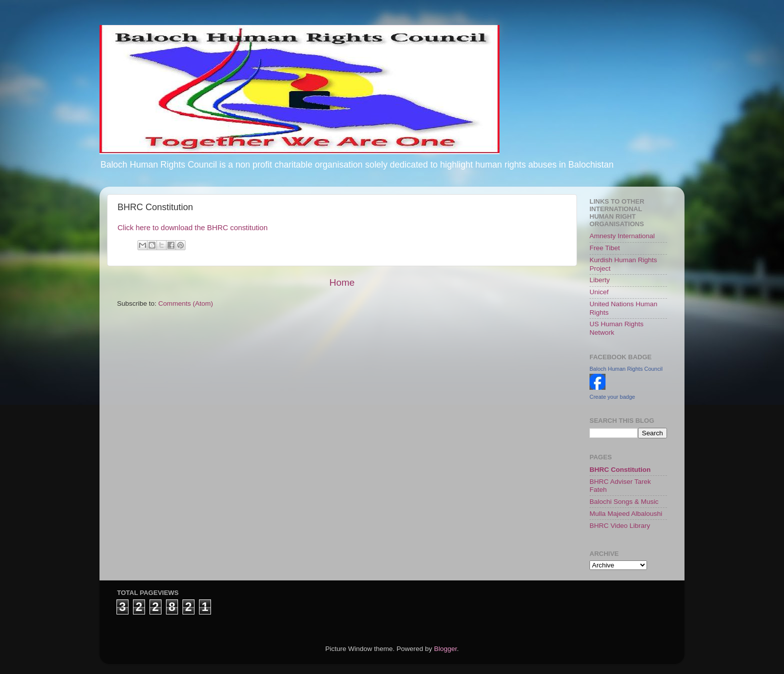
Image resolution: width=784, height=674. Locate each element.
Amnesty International (622, 236)
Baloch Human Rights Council (626, 369)
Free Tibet (605, 248)
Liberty (600, 280)
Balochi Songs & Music (624, 502)
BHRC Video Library (620, 526)
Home (342, 282)
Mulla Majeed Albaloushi (626, 514)
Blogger (445, 649)
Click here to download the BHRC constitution (192, 228)
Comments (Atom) (186, 303)
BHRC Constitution (620, 470)
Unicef (599, 292)
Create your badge (612, 397)
